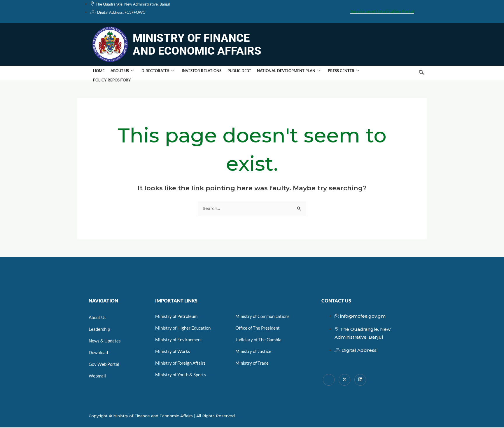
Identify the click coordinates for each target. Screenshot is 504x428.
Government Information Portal (382, 11)
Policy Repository (377, 73)
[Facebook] (329, 380)
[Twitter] (344, 380)
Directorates (155, 73)
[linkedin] (360, 380)
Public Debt (233, 73)
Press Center (335, 73)
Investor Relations (197, 73)
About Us (120, 73)
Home (98, 73)
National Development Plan (282, 73)
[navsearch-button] (422, 73)
